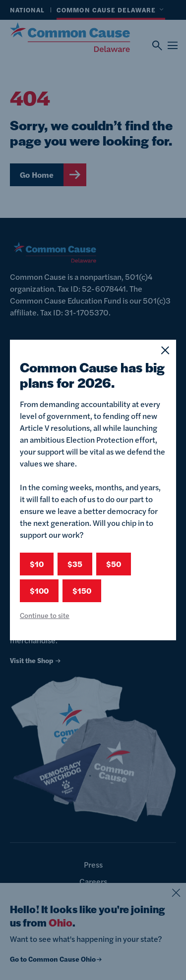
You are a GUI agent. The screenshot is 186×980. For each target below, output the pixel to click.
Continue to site (45, 615)
